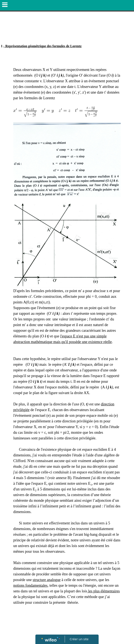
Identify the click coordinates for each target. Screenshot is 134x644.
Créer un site (79, 639)
